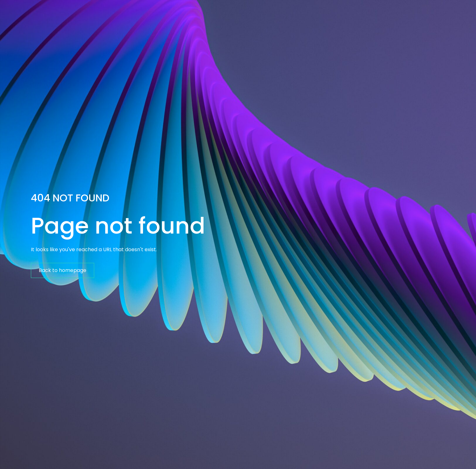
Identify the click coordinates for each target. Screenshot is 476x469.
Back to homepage (63, 270)
